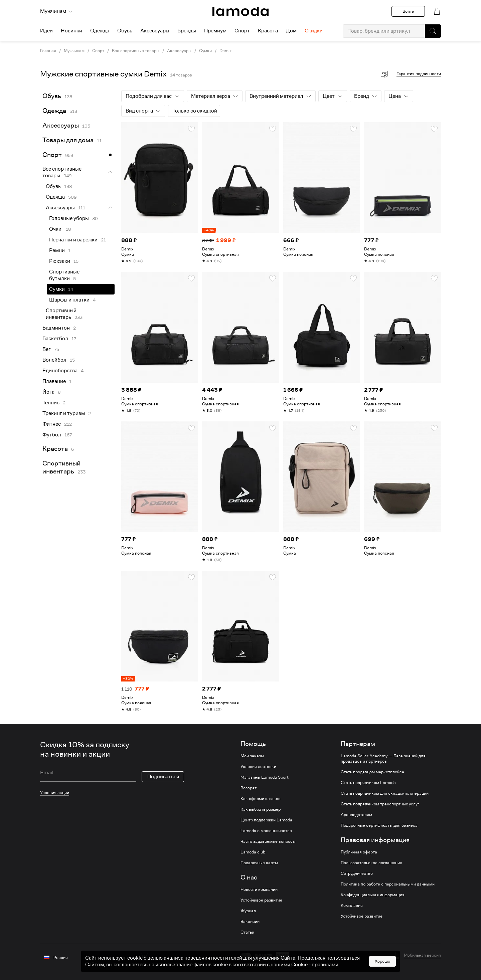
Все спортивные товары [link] (136, 51)
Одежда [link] (54, 111)
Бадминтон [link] (56, 328)
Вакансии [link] (250, 922)
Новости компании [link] (259, 890)
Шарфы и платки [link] (69, 300)
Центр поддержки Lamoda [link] (266, 820)
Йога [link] (48, 392)
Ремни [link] (57, 250)
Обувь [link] (52, 96)
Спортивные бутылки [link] (64, 275)
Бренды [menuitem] (187, 31)
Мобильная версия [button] (422, 955)
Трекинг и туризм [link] (64, 413)
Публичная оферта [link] (359, 852)
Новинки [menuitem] (71, 31)
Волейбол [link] (54, 360)
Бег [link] (47, 349)
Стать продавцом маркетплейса (372, 772)
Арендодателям (356, 815)
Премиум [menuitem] (215, 31)
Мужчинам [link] (74, 51)
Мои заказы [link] (252, 756)
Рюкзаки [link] (60, 261)
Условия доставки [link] (258, 767)
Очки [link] (56, 229)
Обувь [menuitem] (125, 31)
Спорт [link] (98, 51)
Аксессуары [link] (179, 51)
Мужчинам (56, 11)
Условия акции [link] (55, 793)
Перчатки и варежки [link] (73, 240)
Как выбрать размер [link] (261, 809)
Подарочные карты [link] (259, 863)
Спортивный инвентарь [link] (61, 314)
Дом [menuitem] (291, 31)
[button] (433, 31)
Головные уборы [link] (69, 218)
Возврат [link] (249, 788)
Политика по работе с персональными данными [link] (388, 884)
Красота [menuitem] (268, 31)
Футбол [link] (52, 435)
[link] (240, 11)
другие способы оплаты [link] (284, 966)
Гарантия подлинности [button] (419, 74)
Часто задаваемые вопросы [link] (268, 841)
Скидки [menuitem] (314, 31)
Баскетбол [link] (55, 339)
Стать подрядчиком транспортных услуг (380, 804)
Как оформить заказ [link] (260, 799)
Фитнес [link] (52, 424)
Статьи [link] (247, 932)
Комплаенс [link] (352, 906)
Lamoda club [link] (253, 852)
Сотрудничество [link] (357, 873)
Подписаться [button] (163, 777)
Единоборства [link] (60, 371)
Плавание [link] (54, 381)
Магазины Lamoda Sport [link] (265, 777)
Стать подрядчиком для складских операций (385, 793)
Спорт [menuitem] (242, 31)
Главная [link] (48, 51)
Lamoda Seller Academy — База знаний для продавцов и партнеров (383, 759)
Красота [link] (55, 449)
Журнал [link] (248, 911)
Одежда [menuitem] (100, 31)
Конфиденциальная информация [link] (373, 895)
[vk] (144, 956)
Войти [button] (408, 11)
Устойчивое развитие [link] (261, 900)
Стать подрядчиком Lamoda (368, 783)
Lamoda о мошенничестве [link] (266, 831)
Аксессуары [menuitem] (155, 31)
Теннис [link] (51, 403)
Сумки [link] (205, 51)
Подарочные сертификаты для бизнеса (379, 825)
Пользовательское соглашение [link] (371, 863)
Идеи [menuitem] (46, 31)
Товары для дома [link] (68, 140)
